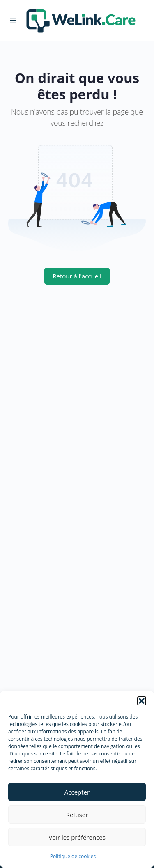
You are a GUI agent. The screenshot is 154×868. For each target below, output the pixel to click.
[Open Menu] (13, 20)
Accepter (77, 792)
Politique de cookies (73, 856)
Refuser (77, 815)
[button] (142, 701)
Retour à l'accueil (77, 276)
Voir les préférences (77, 837)
